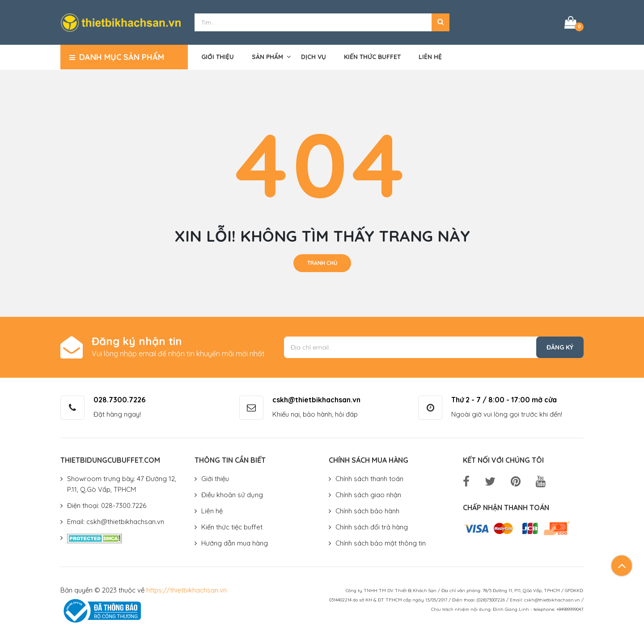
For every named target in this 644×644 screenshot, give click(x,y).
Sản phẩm (267, 57)
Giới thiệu (218, 57)
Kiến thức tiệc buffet (232, 527)
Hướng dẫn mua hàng (235, 543)
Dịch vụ (314, 57)
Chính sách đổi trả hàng (372, 527)
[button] (441, 22)
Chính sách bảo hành (367, 511)
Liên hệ (430, 57)
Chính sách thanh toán (369, 479)
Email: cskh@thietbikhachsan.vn (116, 522)
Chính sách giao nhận (368, 495)
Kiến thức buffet (372, 57)
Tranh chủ (322, 263)
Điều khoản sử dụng (232, 495)
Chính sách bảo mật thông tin (381, 543)
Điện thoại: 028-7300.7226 (107, 505)
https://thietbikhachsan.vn (186, 590)
